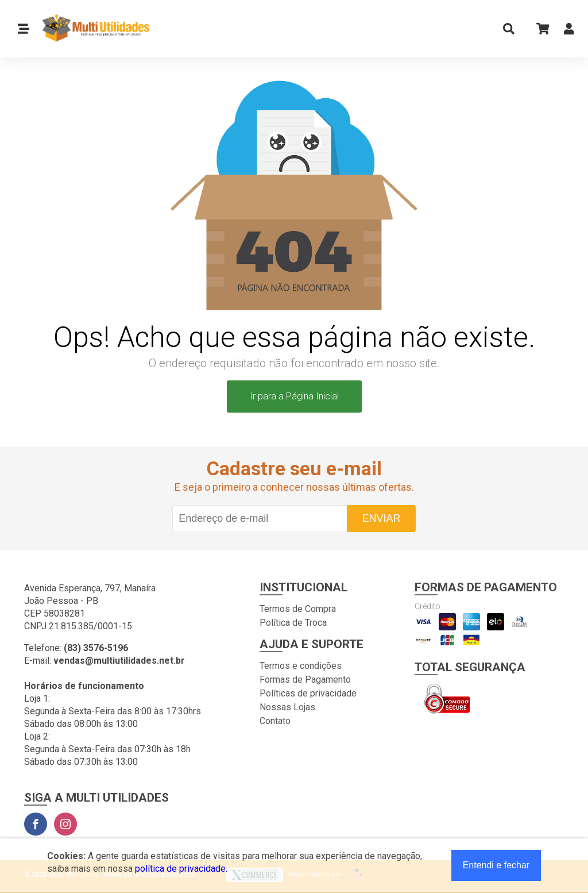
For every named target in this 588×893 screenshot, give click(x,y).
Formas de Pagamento (305, 680)
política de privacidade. (181, 869)
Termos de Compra (298, 609)
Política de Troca (293, 623)
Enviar (381, 518)
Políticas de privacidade (308, 693)
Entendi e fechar (496, 865)
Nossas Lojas (287, 707)
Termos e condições (301, 666)
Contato (275, 721)
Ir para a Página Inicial (294, 396)
